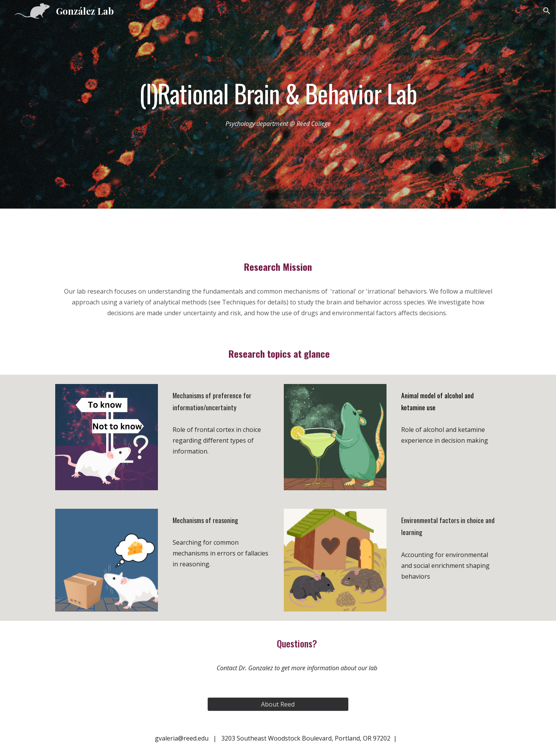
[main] (278, 93)
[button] (547, 11)
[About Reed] (278, 704)
